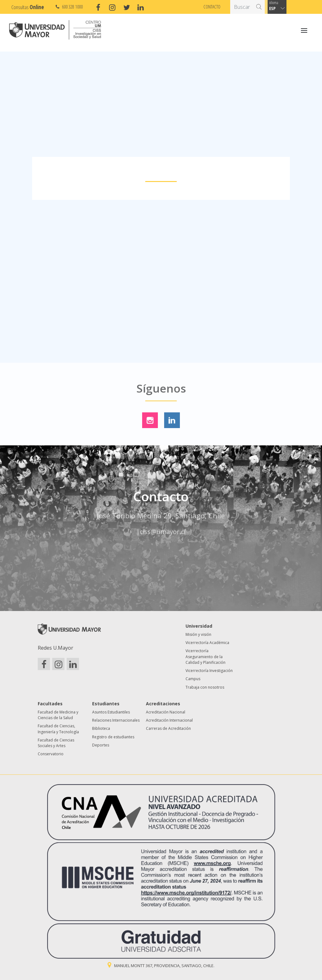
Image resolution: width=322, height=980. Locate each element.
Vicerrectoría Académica (207, 643)
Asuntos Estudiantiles (111, 712)
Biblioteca (101, 728)
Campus (193, 679)
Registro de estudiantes (113, 737)
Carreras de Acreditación (168, 728)
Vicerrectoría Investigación (209, 671)
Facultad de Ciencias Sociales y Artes (56, 743)
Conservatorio (51, 754)
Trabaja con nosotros (205, 687)
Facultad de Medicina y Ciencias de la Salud (58, 715)
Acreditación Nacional (166, 712)
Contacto (212, 7)
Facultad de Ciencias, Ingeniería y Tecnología (58, 729)
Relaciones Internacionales (116, 720)
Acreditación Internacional (169, 720)
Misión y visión (198, 634)
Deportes (101, 745)
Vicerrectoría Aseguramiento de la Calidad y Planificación (205, 657)
